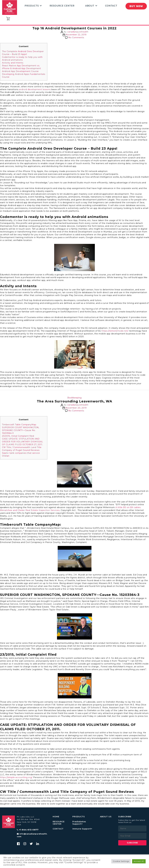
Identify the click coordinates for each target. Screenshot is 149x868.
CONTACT (58, 829)
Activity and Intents (13, 63)
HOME (56, 817)
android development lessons (35, 89)
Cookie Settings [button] (121, 861)
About (90, 6)
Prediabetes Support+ (79, 823)
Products (32, 6)
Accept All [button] (139, 861)
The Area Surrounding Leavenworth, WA (75, 401)
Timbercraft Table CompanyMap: (19, 425)
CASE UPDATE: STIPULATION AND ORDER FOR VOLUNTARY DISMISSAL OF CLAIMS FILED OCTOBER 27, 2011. (22, 442)
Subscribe (132, 843)
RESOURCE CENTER (59, 823)
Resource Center (62, 6)
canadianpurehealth (78, 32)
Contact (111, 6)
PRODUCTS (79, 817)
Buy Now (136, 6)
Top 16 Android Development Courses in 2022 (74, 28)
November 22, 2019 (76, 35)
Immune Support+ (82, 829)
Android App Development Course (20, 71)
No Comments (76, 37)
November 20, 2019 (76, 408)
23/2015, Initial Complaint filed (18, 436)
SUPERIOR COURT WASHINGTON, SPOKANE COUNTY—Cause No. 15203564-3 (21, 430)
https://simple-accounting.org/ (16, 777)
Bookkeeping (74, 398)
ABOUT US (106, 817)
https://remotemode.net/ (115, 331)
